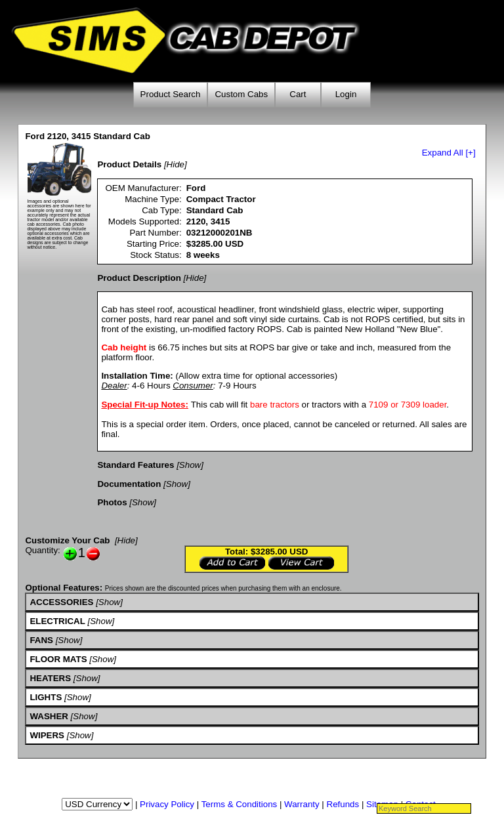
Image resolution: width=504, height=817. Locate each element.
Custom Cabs (241, 94)
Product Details (129, 164)
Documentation (129, 484)
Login (346, 94)
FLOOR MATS (58, 659)
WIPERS (47, 735)
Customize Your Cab (67, 540)
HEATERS (50, 678)
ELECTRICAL (57, 621)
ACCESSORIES (61, 602)
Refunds (343, 804)
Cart (298, 94)
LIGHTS (46, 697)
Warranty (302, 804)
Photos (112, 502)
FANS (41, 640)
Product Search (171, 94)
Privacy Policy (167, 804)
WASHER (49, 716)
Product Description (139, 278)
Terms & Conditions (240, 804)
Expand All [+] (449, 153)
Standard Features (136, 465)
